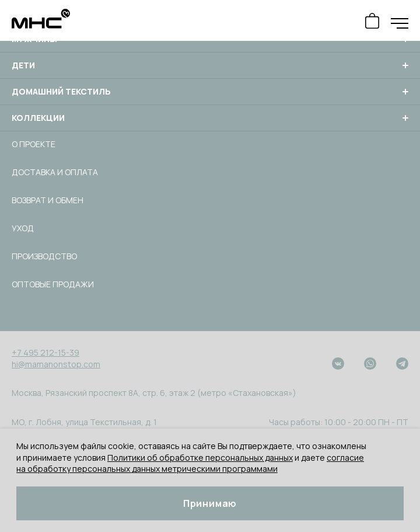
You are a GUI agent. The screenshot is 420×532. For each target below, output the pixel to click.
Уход (23, 228)
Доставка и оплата (55, 172)
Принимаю (210, 503)
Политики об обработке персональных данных (200, 458)
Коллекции (210, 118)
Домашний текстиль (210, 92)
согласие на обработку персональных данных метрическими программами (190, 463)
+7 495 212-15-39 (45, 352)
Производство (44, 256)
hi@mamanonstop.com (56, 364)
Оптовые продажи (53, 284)
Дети (210, 65)
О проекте (34, 144)
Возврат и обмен (48, 200)
